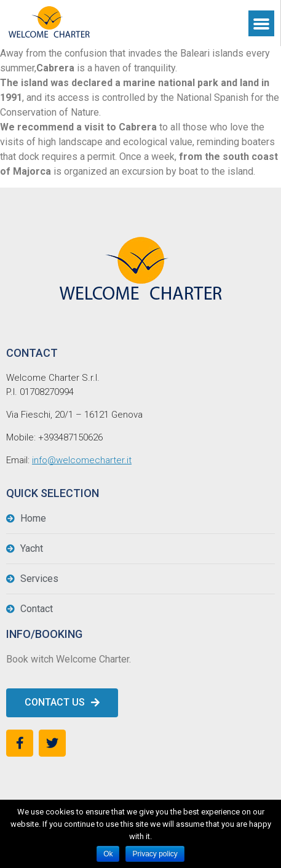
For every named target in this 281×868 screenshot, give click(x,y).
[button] (62, 703)
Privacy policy (155, 854)
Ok (108, 854)
